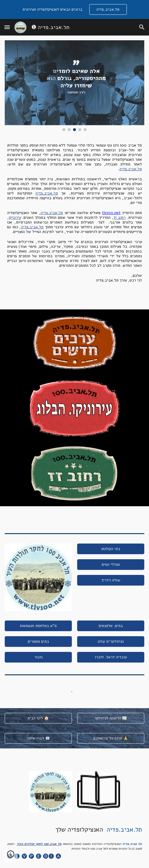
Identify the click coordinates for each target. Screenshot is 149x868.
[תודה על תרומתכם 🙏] (111, 738)
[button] (7, 27)
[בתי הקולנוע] (111, 549)
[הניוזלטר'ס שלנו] (111, 641)
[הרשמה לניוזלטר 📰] (111, 718)
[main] (74, 213)
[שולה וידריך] (111, 580)
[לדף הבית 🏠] (38, 718)
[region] (74, 9)
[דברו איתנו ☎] (38, 738)
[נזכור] (38, 657)
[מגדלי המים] (111, 564)
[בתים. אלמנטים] (111, 626)
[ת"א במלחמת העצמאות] (38, 626)
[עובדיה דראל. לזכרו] (111, 657)
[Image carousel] (74, 86)
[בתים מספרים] (38, 641)
